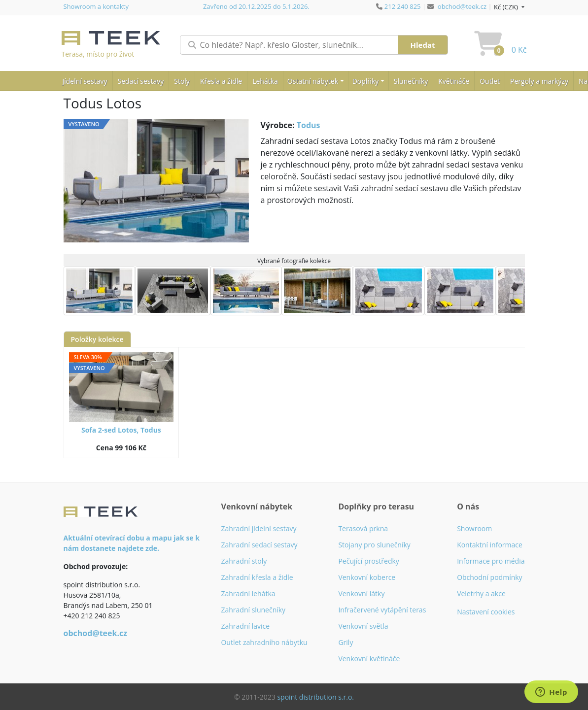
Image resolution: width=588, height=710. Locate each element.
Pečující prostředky (368, 561)
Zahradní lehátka (248, 593)
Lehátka (265, 81)
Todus (309, 125)
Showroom (474, 528)
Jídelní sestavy (85, 81)
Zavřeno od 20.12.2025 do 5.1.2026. (256, 6)
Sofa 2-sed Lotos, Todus (121, 430)
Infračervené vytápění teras (382, 610)
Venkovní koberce (367, 577)
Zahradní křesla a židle (257, 577)
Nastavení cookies (486, 612)
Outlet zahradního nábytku (264, 642)
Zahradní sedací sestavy (259, 545)
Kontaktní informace (490, 545)
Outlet (490, 81)
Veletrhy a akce (481, 593)
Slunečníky (411, 81)
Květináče (454, 81)
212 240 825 (403, 6)
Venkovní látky (361, 593)
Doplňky (366, 81)
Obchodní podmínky (490, 577)
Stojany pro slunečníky (374, 545)
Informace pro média (491, 561)
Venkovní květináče (369, 659)
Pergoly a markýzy (539, 81)
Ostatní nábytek (313, 81)
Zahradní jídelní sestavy (259, 528)
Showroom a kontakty (96, 6)
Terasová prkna (363, 528)
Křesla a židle (221, 81)
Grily (346, 642)
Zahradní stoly (244, 561)
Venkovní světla (363, 626)
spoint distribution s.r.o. (315, 697)
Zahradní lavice (245, 626)
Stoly (182, 81)
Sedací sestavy (141, 81)
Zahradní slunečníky (253, 610)
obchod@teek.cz (462, 6)
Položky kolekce (97, 339)
